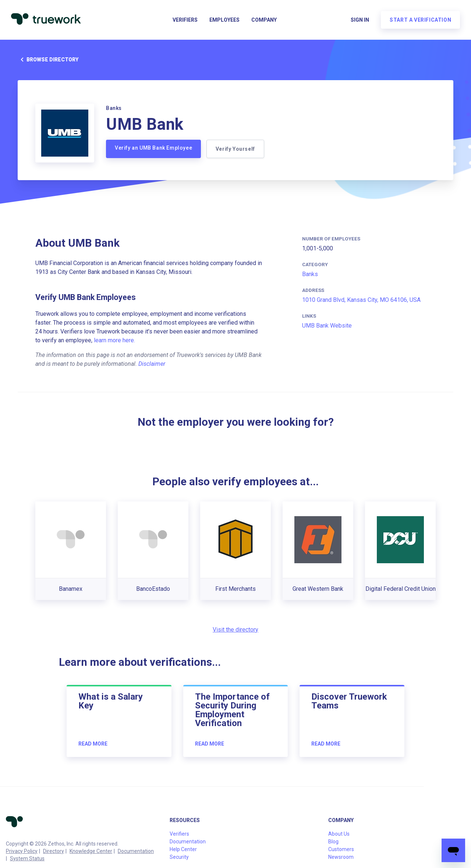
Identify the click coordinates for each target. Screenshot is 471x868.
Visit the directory (235, 630)
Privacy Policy (22, 851)
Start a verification (420, 21)
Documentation (136, 851)
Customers (341, 849)
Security (179, 857)
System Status (27, 858)
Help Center (183, 849)
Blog (333, 842)
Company (264, 21)
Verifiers (185, 21)
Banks (310, 274)
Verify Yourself (236, 149)
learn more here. (114, 340)
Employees (224, 21)
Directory (54, 851)
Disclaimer (152, 364)
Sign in (359, 21)
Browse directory (48, 60)
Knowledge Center (91, 851)
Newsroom (341, 857)
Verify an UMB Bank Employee (153, 148)
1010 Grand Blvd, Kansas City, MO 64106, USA (361, 300)
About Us (339, 834)
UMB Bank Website (327, 326)
